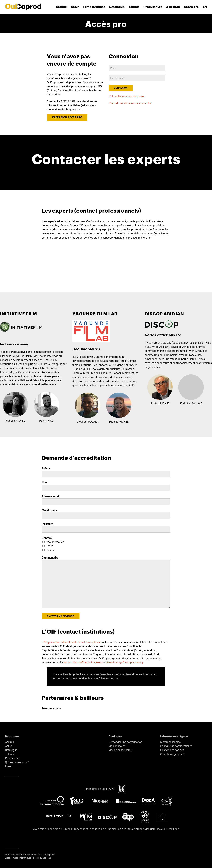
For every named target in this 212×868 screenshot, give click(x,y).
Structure (47, 524)
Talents (134, 7)
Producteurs (153, 7)
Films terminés (94, 7)
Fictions (49, 550)
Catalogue (117, 7)
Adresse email (51, 496)
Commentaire (50, 558)
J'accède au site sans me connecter (130, 103)
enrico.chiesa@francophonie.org (83, 663)
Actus (75, 7)
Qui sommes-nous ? (17, 762)
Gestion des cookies (172, 750)
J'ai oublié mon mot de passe (126, 96)
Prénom (47, 469)
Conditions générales (173, 754)
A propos (173, 7)
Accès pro (191, 7)
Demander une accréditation (125, 742)
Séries (48, 546)
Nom (45, 482)
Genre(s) (47, 538)
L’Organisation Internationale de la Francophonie (72, 642)
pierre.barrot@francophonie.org (124, 663)
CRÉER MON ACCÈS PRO (67, 117)
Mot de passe (50, 510)
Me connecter (117, 746)
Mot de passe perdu (120, 750)
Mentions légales (170, 742)
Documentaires (53, 542)
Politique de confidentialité (176, 746)
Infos (8, 766)
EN (205, 7)
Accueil (61, 7)
